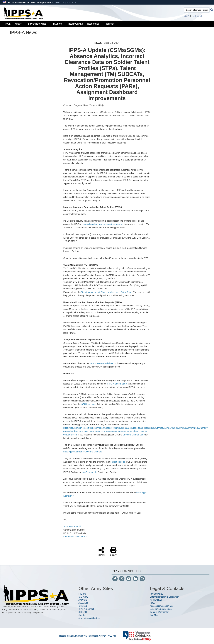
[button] (66, 2)
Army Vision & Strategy (89, 618)
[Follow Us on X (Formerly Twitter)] (122, 579)
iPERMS (82, 594)
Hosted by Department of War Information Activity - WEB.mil (88, 636)
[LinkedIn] (135, 579)
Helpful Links (76, 24)
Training (58, 24)
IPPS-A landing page (117, 384)
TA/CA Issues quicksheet (102, 363)
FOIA (152, 603)
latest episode (118, 462)
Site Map (154, 615)
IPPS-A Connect (86, 609)
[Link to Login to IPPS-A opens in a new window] (187, 16)
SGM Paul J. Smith (72, 526)
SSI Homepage (89, 404)
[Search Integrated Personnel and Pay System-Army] (197, 10)
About (19, 24)
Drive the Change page (134, 435)
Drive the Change (38, 24)
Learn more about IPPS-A (76, 537)
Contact (111, 24)
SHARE (101, 551)
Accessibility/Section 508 (161, 606)
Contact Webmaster (159, 612)
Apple (94, 472)
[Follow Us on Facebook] (115, 579)
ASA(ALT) (83, 603)
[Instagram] (142, 579)
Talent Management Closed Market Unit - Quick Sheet (107, 292)
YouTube (86, 472)
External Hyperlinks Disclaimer (164, 597)
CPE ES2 (83, 606)
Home (8, 24)
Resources (94, 24)
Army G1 (83, 600)
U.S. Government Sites (161, 609)
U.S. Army (83, 597)
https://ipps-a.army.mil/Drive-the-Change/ (83, 452)
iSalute (82, 615)
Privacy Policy (156, 594)
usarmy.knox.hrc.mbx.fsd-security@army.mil (103, 224)
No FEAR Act (156, 600)
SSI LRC (83, 612)
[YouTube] (129, 579)
